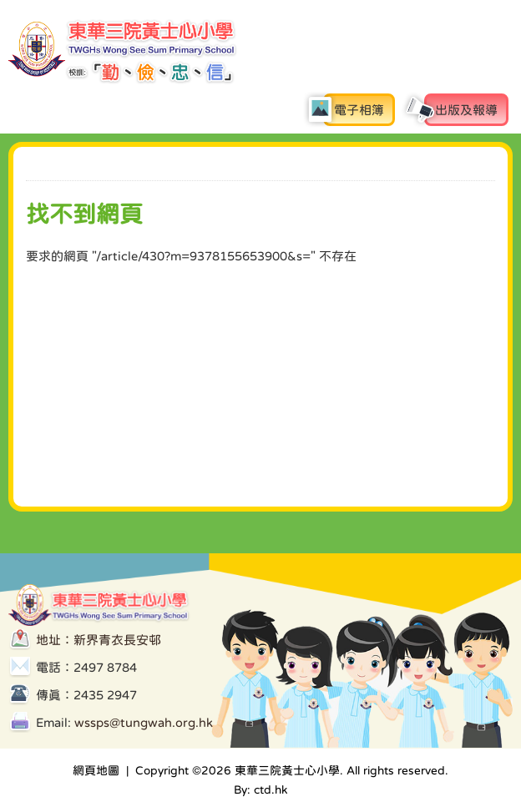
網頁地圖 (96, 770)
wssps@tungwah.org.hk (144, 722)
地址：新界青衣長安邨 (99, 640)
